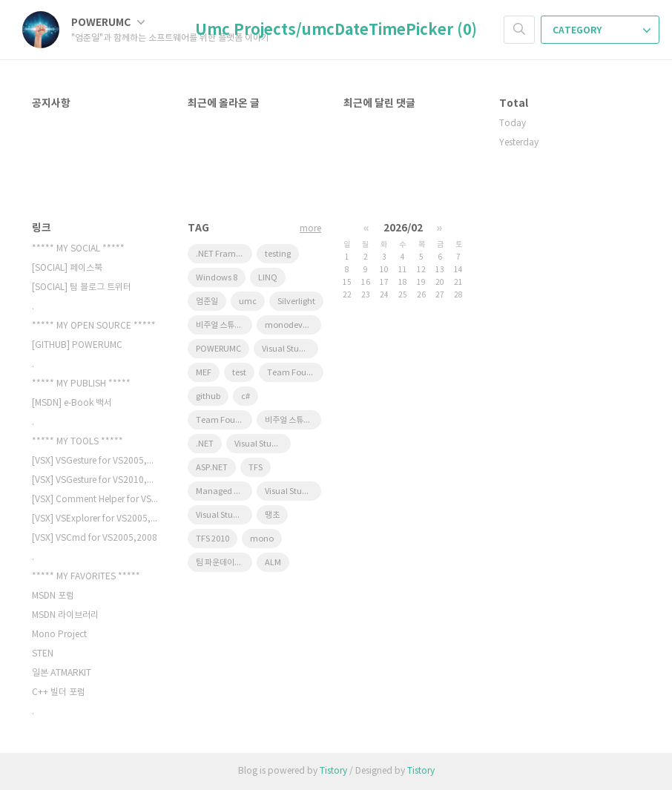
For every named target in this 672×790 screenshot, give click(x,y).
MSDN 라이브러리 (65, 615)
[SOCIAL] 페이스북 (67, 268)
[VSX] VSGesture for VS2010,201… (95, 480)
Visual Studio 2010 (224, 515)
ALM (273, 563)
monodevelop (292, 325)
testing (278, 254)
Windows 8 (217, 278)
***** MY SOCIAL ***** (78, 249)
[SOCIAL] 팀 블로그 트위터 (82, 287)
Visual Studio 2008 (263, 444)
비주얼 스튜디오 (291, 420)
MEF (204, 373)
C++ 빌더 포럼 (59, 692)
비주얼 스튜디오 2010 (224, 325)
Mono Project (59, 635)
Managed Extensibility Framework (224, 491)
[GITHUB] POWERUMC (77, 345)
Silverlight (296, 302)
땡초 (272, 515)
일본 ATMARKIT (62, 673)
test (239, 373)
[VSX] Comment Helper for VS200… (95, 500)
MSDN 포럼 (53, 596)
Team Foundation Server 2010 (224, 420)
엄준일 (207, 302)
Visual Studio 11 (290, 349)
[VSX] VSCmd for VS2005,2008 (95, 538)
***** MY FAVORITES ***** (86, 577)
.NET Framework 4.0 (224, 254)
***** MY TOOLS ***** (78, 442)
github (208, 396)
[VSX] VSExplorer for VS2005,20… (95, 519)
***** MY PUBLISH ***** (81, 384)
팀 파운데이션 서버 (224, 563)
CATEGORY (602, 30)
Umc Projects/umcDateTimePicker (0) (336, 30)
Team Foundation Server (295, 373)
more (310, 229)
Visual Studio (290, 491)
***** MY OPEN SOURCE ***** (94, 326)
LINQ (268, 278)
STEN (43, 654)
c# (246, 396)
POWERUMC (108, 23)
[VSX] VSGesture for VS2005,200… (95, 461)
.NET (205, 444)
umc (248, 302)
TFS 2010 (213, 539)
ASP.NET (212, 468)
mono (262, 539)
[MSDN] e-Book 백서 (72, 403)
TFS (256, 468)
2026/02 (403, 228)
